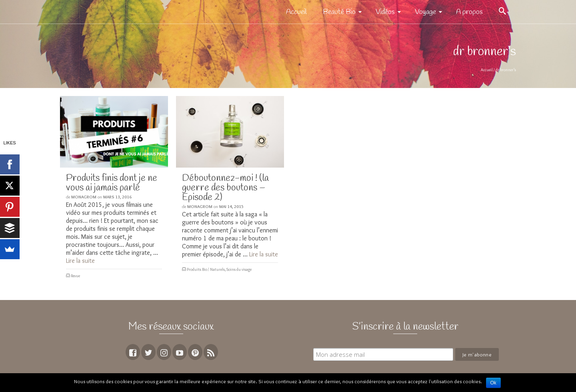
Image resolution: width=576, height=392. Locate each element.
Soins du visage (239, 269)
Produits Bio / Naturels (206, 269)
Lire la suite (80, 261)
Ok (493, 383)
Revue (75, 276)
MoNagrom (84, 197)
